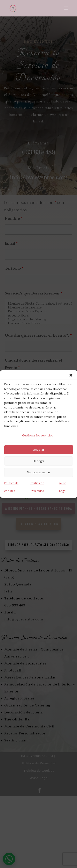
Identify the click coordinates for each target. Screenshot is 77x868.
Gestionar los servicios (38, 436)
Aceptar (39, 450)
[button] (71, 375)
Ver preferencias (38, 472)
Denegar (38, 461)
